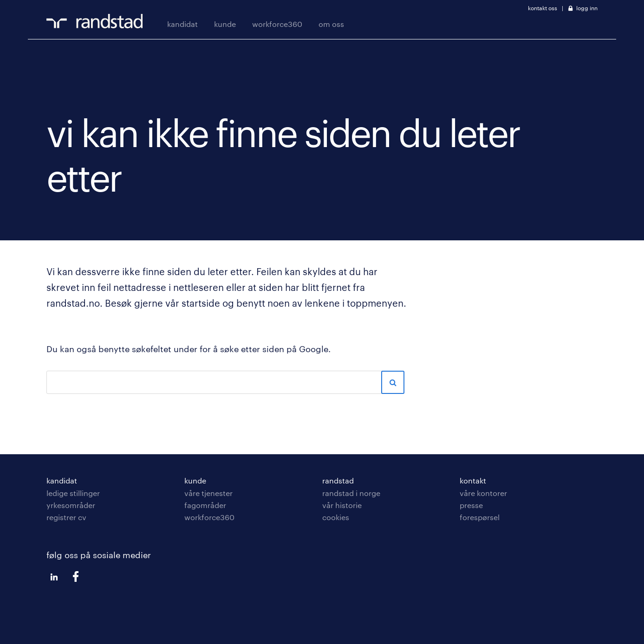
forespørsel (480, 517)
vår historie (342, 505)
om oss (331, 24)
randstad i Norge (351, 493)
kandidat (182, 24)
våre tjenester (208, 493)
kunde (225, 24)
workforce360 (277, 24)
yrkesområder (71, 505)
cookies (336, 517)
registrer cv (66, 517)
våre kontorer (483, 493)
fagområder (205, 505)
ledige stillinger (73, 493)
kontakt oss (543, 8)
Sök (393, 382)
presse (471, 505)
